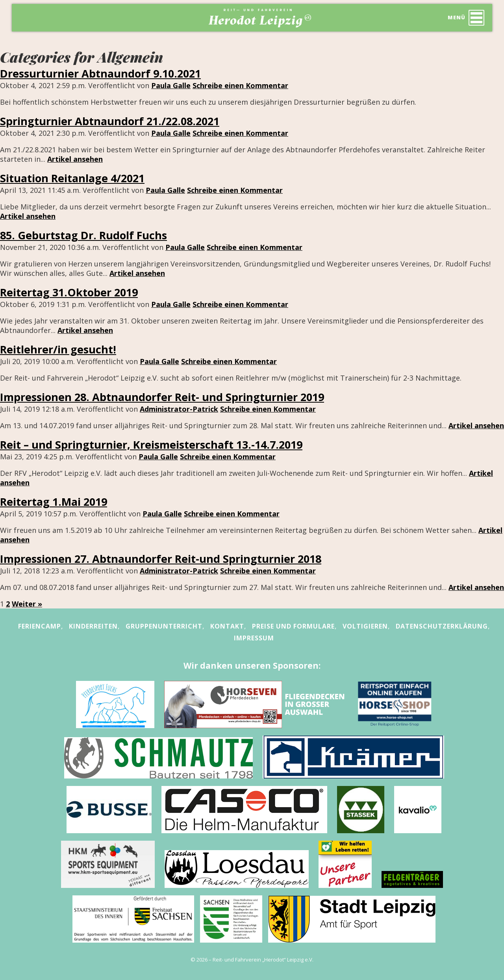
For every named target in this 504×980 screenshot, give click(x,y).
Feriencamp (40, 626)
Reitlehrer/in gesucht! (58, 349)
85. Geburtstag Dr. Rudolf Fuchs (83, 235)
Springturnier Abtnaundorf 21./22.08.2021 (110, 121)
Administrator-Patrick (179, 409)
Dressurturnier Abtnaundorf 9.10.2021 (100, 73)
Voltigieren (365, 626)
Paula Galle (171, 85)
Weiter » (27, 604)
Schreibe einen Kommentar (240, 85)
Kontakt (227, 626)
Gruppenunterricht (164, 626)
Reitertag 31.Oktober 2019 (69, 292)
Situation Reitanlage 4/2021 (72, 178)
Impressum (254, 638)
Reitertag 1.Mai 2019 (54, 502)
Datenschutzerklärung (442, 626)
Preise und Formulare (293, 626)
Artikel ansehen (75, 159)
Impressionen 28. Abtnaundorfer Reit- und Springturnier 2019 (162, 397)
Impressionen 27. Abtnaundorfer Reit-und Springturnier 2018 (161, 559)
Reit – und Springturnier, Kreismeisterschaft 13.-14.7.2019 (151, 445)
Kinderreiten (93, 626)
